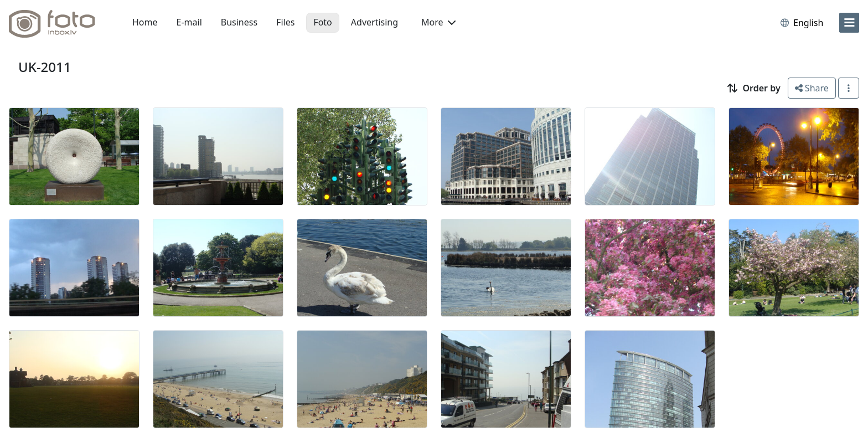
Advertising (374, 22)
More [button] (438, 22)
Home (145, 22)
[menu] (849, 23)
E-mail (189, 22)
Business (239, 22)
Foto (322, 22)
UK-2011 (45, 67)
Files (285, 22)
